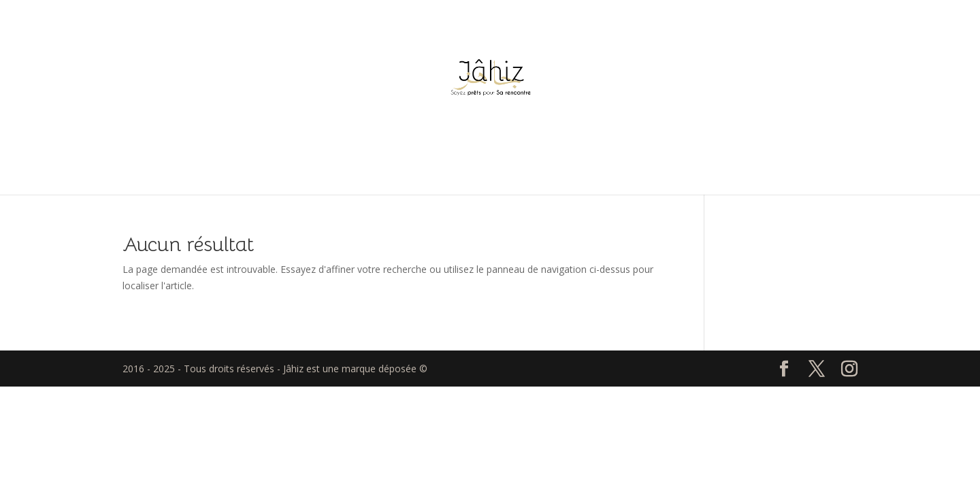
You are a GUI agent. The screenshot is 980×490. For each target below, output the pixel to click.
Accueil (490, 163)
